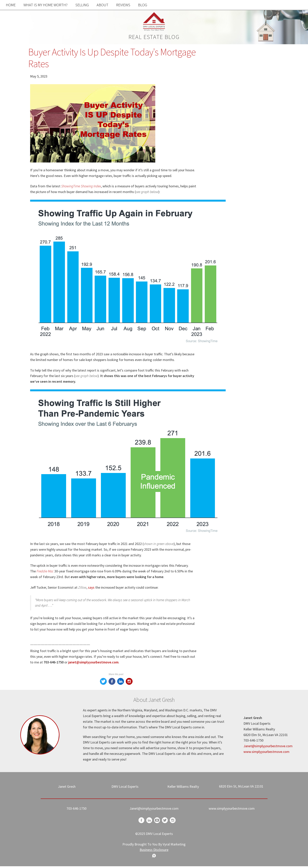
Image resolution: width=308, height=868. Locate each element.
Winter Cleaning (227, 346)
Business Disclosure (154, 850)
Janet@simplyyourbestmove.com (268, 746)
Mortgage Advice (227, 338)
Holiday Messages (228, 297)
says (91, 587)
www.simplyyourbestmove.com (266, 752)
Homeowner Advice (230, 330)
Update (220, 321)
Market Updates (227, 305)
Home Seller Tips (228, 272)
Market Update (226, 288)
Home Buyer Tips (228, 264)
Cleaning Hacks (226, 354)
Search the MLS (242, 234)
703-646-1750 (76, 808)
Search (267, 64)
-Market (220, 313)
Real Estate (223, 280)
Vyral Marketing (174, 844)
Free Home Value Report (242, 153)
